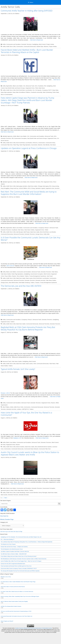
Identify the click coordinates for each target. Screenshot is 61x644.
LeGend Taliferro (23, 188)
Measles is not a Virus (6, 581)
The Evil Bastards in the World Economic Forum (12, 554)
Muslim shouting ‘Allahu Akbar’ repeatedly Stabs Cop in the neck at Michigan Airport (20, 601)
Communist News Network (31, 453)
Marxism (46, 46)
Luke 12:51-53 (10, 266)
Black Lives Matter (18, 86)
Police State (56, 92)
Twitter (46, 230)
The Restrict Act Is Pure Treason (8, 549)
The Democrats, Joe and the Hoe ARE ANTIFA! (21, 286)
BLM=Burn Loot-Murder (26, 90)
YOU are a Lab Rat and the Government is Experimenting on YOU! (16, 616)
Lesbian (19, 409)
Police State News (40, 88)
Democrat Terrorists (19, 234)
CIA (24, 86)
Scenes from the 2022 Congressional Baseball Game (13, 568)
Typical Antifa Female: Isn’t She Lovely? (18, 369)
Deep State (55, 90)
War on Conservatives (7, 94)
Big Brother (9, 86)
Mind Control (42, 44)
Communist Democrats (30, 46)
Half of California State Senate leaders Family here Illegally (14, 606)
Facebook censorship (37, 92)
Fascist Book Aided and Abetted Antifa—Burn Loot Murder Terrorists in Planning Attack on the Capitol (27, 51)
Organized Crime (30, 88)
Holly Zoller (47, 234)
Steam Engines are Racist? (7, 626)
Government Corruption (20, 138)
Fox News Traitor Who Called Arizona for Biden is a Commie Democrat (17, 596)
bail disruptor (20, 232)
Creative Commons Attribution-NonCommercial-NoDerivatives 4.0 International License (34, 638)
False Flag (16, 145)
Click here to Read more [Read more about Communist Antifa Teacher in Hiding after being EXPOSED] (37, 40)
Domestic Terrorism (26, 44)
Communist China (50, 143)
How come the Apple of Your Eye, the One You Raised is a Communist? (26, 414)
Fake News (21, 230)
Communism (20, 46)
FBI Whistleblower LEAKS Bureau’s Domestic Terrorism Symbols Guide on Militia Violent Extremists (24, 563)
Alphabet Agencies (7, 136)
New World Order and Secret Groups (15, 88)
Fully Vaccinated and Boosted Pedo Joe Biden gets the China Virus (16, 570)
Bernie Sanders (20, 451)
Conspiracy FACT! (47, 90)
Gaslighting (35, 44)
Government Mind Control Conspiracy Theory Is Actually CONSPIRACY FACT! (19, 573)
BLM (18, 90)
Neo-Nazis (53, 145)
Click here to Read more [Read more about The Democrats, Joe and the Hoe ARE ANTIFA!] (7, 315)
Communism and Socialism (14, 44)
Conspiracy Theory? (44, 228)
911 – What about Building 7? (8, 544)
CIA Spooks (38, 90)
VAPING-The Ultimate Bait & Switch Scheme (11, 611)
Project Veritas (50, 44)
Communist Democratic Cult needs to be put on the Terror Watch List (16, 621)
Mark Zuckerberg (47, 92)
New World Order (13, 282)
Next (6, 502)
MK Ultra (3, 449)
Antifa (4, 44)
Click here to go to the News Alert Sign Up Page (11, 536)
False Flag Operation (25, 145)
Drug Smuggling (5, 188)
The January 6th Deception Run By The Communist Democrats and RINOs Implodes (20, 575)
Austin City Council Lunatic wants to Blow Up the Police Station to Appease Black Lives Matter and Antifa (30, 458)
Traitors (27, 276)
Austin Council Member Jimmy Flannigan (37, 497)
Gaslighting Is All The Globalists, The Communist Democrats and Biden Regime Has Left (21, 541)
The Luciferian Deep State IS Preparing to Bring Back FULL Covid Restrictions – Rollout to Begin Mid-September (27, 546)
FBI (45, 86)
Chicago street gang (43, 186)
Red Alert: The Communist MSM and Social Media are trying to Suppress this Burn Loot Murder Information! (29, 193)
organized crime (50, 188)
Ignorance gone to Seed (7, 495)
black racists (29, 278)
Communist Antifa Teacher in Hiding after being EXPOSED (27, 11)
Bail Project (27, 232)
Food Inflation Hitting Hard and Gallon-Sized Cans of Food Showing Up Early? (19, 561)
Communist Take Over (7, 145)
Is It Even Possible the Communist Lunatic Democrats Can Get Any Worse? (30, 239)
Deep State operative (6, 92)
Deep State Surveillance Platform (21, 92)
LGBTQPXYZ (25, 409)
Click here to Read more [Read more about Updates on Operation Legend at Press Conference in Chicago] (31, 177)
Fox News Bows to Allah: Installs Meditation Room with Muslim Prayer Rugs (18, 586)
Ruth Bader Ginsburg (24, 282)
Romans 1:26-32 (5, 393)
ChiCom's (35, 143)
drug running (56, 186)
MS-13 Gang (31, 188)
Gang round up (14, 188)
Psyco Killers (8, 276)
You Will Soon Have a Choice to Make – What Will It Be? (14, 558)
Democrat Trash (30, 86)
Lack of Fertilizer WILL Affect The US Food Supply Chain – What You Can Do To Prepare (21, 566)
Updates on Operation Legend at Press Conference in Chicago (29, 148)
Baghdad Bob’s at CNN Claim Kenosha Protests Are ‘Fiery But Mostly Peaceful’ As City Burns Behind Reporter (28, 328)
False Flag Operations (17, 274)
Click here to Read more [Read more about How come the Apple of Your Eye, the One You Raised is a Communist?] (42, 442)
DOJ (36, 86)
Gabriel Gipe (40, 46)
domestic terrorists (40, 280)
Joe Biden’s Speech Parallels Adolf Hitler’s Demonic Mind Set (15, 556)
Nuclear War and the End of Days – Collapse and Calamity (14, 551)
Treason (37, 282)
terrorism (57, 188)
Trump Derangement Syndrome (38, 276)
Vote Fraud (50, 276)
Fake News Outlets (29, 230)
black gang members (22, 186)
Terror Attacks (20, 276)
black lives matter (33, 186)
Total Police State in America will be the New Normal (13, 591)
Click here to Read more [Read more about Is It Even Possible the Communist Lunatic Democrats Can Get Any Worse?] (46, 267)
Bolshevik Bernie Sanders (45, 451)
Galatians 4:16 (17, 442)
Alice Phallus (6, 407)
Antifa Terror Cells (11, 46)
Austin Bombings (21, 497)
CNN (35, 364)
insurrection (34, 145)
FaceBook (41, 86)
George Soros (39, 234)
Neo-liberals (46, 145)
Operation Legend (40, 188)
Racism (14, 276)
